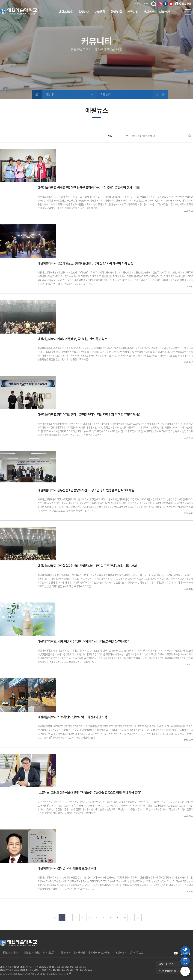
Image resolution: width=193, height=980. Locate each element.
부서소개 (149, 12)
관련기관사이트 (166, 964)
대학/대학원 (66, 12)
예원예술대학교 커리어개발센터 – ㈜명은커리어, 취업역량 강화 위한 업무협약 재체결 (89, 415)
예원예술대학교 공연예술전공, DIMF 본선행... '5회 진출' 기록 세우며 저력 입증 (85, 263)
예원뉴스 (106, 94)
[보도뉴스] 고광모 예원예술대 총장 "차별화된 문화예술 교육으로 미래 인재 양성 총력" (89, 793)
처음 (55, 917)
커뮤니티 (133, 12)
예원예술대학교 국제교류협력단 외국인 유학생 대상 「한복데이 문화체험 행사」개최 (89, 188)
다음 (131, 917)
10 (124, 917)
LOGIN (145, 4)
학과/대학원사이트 (168, 971)
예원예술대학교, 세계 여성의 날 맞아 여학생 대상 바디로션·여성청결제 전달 (83, 641)
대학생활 (100, 12)
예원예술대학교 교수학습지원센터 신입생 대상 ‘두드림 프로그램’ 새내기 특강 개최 (87, 566)
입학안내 (84, 12)
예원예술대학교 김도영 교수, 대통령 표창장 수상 (67, 868)
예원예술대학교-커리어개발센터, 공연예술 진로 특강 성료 (72, 339)
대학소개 (165, 12)
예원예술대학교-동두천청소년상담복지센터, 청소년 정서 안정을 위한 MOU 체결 (86, 490)
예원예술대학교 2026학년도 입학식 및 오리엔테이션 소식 (72, 717)
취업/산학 (116, 12)
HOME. (137, 4)
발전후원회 (121, 952)
